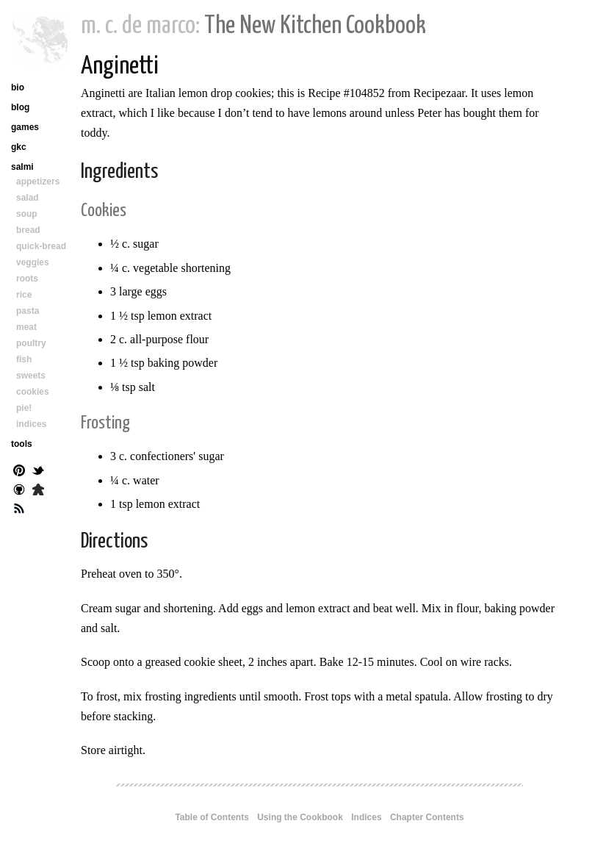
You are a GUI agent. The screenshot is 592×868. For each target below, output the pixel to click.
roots (27, 279)
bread (28, 230)
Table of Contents (212, 817)
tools (22, 444)
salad (28, 198)
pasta (28, 311)
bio (18, 87)
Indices (366, 817)
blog (20, 107)
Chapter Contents (427, 817)
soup (27, 214)
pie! (24, 408)
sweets (31, 376)
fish (24, 359)
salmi (22, 167)
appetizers (38, 182)
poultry (31, 343)
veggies (33, 262)
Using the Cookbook (300, 817)
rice (24, 295)
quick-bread (41, 246)
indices (31, 424)
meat (26, 327)
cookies (33, 392)
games (25, 127)
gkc (19, 147)
